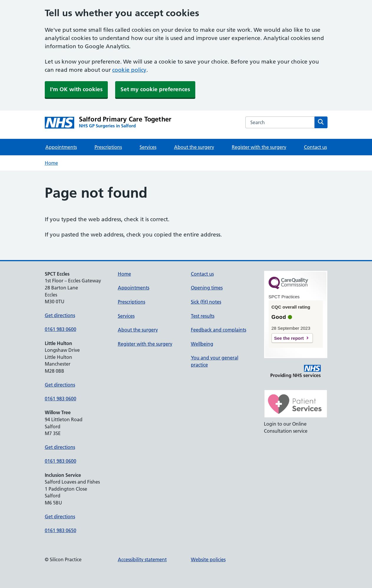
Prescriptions (108, 147)
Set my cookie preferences (155, 89)
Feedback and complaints (219, 330)
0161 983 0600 (61, 329)
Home (51, 163)
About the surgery (194, 147)
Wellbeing (202, 344)
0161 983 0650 (61, 530)
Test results (203, 316)
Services (148, 147)
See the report (289, 338)
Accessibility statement (142, 559)
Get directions (60, 315)
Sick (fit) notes (206, 302)
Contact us (315, 147)
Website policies (208, 559)
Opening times (207, 288)
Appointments (61, 147)
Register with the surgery (259, 147)
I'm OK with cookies (76, 89)
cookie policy (129, 70)
